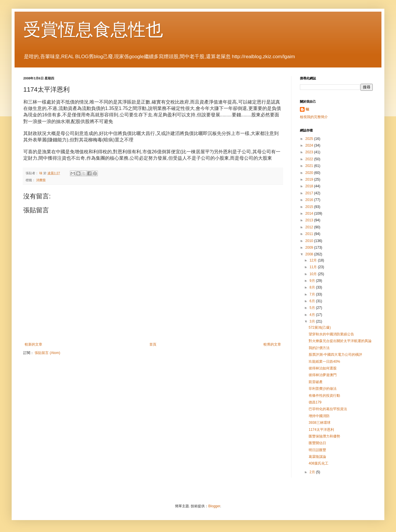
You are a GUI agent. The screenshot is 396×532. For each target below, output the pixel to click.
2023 (310, 152)
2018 (310, 186)
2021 (310, 166)
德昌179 (315, 402)
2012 (310, 227)
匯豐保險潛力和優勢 (324, 436)
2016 (310, 200)
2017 (310, 193)
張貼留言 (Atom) (47, 353)
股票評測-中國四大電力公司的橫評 (335, 355)
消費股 (41, 180)
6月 (313, 301)
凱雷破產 (316, 382)
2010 (310, 241)
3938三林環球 (320, 423)
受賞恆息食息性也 (93, 30)
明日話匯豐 (317, 450)
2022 (310, 159)
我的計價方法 (319, 348)
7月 (313, 294)
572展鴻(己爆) (320, 328)
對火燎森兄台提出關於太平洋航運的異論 (340, 341)
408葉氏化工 (319, 463)
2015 (310, 207)
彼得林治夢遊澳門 (323, 375)
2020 (310, 173)
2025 (310, 139)
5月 (313, 308)
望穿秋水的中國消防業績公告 (331, 334)
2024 (310, 145)
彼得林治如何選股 (323, 368)
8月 (313, 287)
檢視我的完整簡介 (314, 117)
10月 (314, 274)
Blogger (214, 506)
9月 (313, 281)
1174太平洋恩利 (321, 430)
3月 (313, 321)
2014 (310, 213)
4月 (313, 315)
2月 (313, 472)
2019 (310, 179)
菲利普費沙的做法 (323, 389)
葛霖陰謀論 (317, 457)
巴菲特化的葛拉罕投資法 (328, 409)
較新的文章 (33, 344)
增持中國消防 (319, 416)
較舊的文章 (272, 344)
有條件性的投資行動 (324, 396)
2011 (310, 234)
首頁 (153, 344)
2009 (310, 248)
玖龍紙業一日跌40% (324, 362)
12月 (314, 260)
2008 (310, 254)
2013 (310, 220)
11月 (314, 267)
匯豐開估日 (317, 443)
